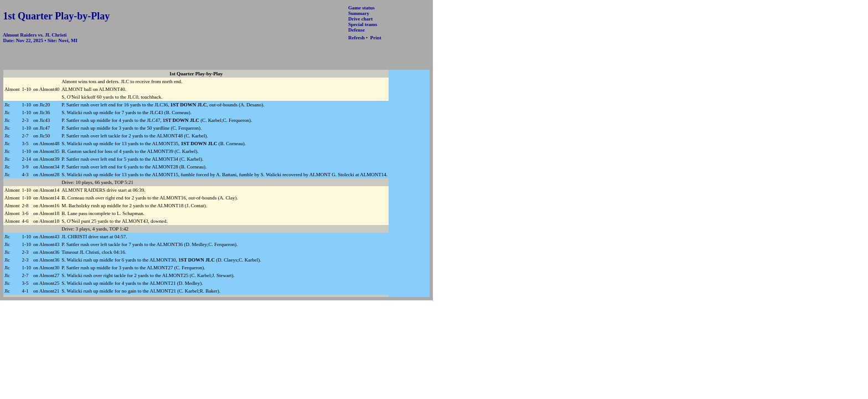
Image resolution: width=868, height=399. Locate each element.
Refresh (356, 38)
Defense (356, 30)
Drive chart (360, 19)
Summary (359, 13)
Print (376, 38)
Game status (361, 8)
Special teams (363, 24)
